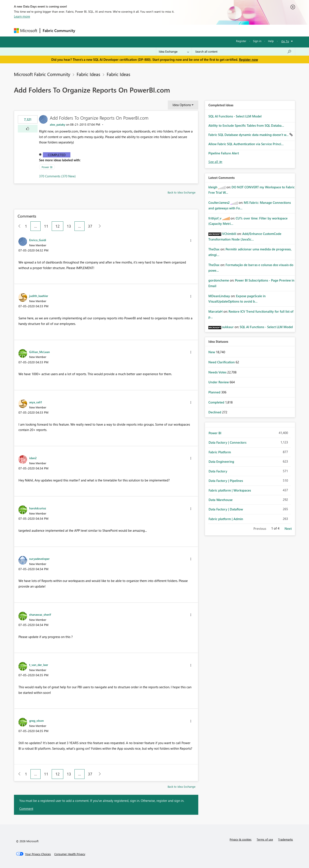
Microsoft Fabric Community (42, 74)
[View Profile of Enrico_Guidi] (38, 240)
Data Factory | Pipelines (226, 481)
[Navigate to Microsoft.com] (26, 31)
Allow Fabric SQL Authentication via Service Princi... (246, 144)
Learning (176, 30)
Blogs (160, 30)
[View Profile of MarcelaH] (215, 311)
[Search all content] (243, 52)
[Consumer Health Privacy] (70, 854)
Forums (85, 30)
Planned (215, 392)
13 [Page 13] (69, 226)
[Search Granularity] (174, 52)
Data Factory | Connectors (227, 442)
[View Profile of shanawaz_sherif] (40, 614)
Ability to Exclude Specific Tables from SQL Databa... (246, 125)
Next (288, 528)
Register (241, 41)
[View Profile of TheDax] (214, 249)
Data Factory (218, 471)
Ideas (121, 30)
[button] (28, 129)
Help (271, 41)
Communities (140, 30)
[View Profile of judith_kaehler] (39, 296)
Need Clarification (222, 362)
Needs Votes (218, 372)
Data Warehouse (221, 500)
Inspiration (104, 30)
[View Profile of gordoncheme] (219, 280)
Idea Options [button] (182, 105)
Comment (26, 809)
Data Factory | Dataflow (226, 509)
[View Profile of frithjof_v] (215, 218)
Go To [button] (285, 41)
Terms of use (265, 839)
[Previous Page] (18, 226)
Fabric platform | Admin (226, 519)
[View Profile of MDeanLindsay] (219, 296)
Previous (260, 528)
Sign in (257, 41)
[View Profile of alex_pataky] (58, 124)
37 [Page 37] (90, 226)
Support (194, 30)
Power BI (47, 167)
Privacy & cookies (241, 839)
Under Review (219, 382)
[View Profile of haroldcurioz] (38, 508)
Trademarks (286, 839)
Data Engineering (221, 461)
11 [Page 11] (46, 226)
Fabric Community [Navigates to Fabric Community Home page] (59, 30)
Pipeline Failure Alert (224, 153)
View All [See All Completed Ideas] (215, 162)
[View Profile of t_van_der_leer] (39, 665)
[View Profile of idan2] (33, 458)
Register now (248, 59)
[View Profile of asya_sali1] (36, 402)
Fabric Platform (220, 452)
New (212, 352)
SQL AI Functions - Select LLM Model (235, 116)
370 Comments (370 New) (57, 176)
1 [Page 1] (26, 226)
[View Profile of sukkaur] (228, 327)
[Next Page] (99, 226)
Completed (57, 155)
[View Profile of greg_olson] (36, 720)
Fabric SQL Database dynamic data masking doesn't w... (249, 135)
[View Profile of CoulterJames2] (219, 203)
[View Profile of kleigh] (213, 187)
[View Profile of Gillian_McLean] (39, 352)
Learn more (22, 16)
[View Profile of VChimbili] (229, 234)
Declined (215, 412)
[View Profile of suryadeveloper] (39, 559)
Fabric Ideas (88, 74)
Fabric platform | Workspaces (230, 490)
